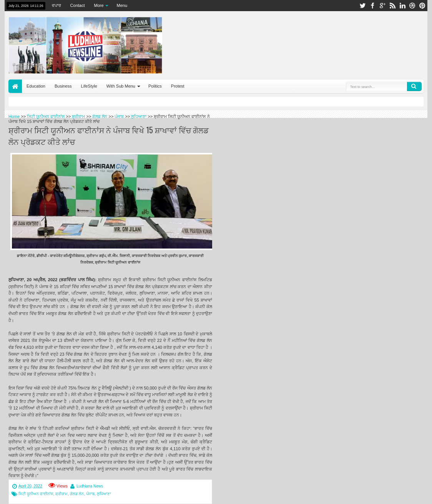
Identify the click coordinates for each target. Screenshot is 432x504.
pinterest (422, 6)
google (382, 6)
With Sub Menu (121, 86)
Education (36, 86)
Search (414, 86)
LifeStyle (89, 86)
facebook (372, 6)
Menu (122, 5)
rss (392, 6)
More (99, 5)
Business (63, 86)
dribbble (412, 6)
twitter (362, 6)
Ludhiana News (90, 486)
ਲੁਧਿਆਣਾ (104, 494)
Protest (178, 86)
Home (15, 86)
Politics (155, 86)
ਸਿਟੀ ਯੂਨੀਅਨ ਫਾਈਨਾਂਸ (36, 494)
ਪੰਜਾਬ (90, 494)
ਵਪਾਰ (56, 5)
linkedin (402, 6)
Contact (78, 5)
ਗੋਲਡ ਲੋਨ (77, 494)
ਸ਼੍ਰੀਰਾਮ (61, 494)
